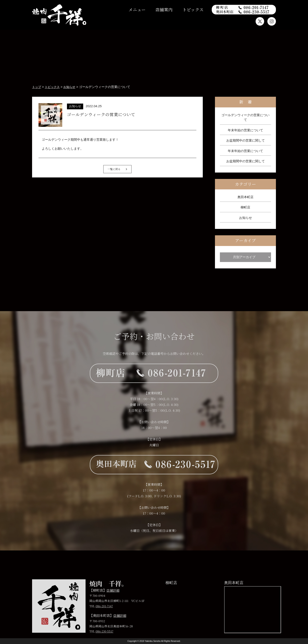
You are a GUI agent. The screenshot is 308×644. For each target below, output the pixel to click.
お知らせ (246, 218)
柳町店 (245, 207)
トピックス (193, 10)
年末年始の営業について (245, 130)
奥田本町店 (245, 197)
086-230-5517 (105, 638)
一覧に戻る (117, 179)
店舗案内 (164, 10)
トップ (76, 582)
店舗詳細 (113, 597)
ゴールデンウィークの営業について (245, 117)
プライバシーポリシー (217, 582)
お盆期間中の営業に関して (246, 140)
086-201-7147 (105, 613)
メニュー (137, 10)
